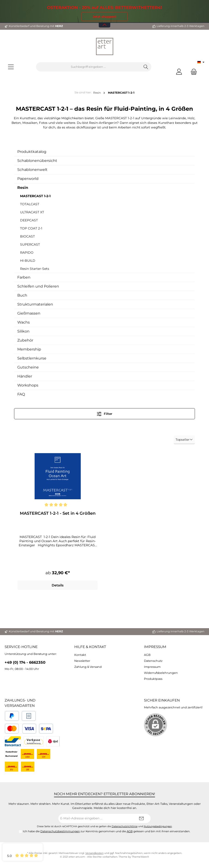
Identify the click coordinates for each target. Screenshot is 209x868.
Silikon (23, 331)
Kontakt (80, 655)
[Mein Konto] (179, 72)
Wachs (24, 322)
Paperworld (28, 179)
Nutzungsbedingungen (158, 826)
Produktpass (153, 679)
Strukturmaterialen (35, 304)
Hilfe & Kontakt (90, 647)
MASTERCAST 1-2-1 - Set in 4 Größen (58, 513)
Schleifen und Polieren (38, 286)
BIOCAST (27, 236)
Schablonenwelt (32, 170)
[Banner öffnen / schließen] (104, 22)
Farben (24, 277)
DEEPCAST (29, 220)
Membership (29, 349)
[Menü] (11, 67)
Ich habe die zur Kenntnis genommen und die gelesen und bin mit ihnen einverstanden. (107, 832)
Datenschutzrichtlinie (125, 826)
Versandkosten (94, 853)
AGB (147, 655)
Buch (22, 295)
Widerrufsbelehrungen (161, 673)
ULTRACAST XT (32, 212)
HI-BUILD (28, 261)
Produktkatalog (32, 152)
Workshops (28, 385)
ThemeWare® (140, 857)
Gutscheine (28, 367)
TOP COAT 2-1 (31, 228)
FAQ (21, 394)
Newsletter (82, 661)
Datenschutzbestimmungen (60, 832)
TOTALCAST (30, 204)
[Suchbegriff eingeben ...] (88, 67)
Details (58, 585)
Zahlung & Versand (88, 667)
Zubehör (25, 340)
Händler (25, 376)
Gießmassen (29, 313)
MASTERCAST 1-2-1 (35, 196)
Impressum (155, 647)
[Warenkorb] (192, 72)
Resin (23, 188)
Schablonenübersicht (37, 161)
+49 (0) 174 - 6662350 (25, 663)
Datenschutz (153, 661)
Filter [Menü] (105, 413)
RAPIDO (27, 253)
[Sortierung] (184, 440)
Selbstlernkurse (32, 358)
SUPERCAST (30, 244)
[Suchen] (146, 67)
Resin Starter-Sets (35, 269)
